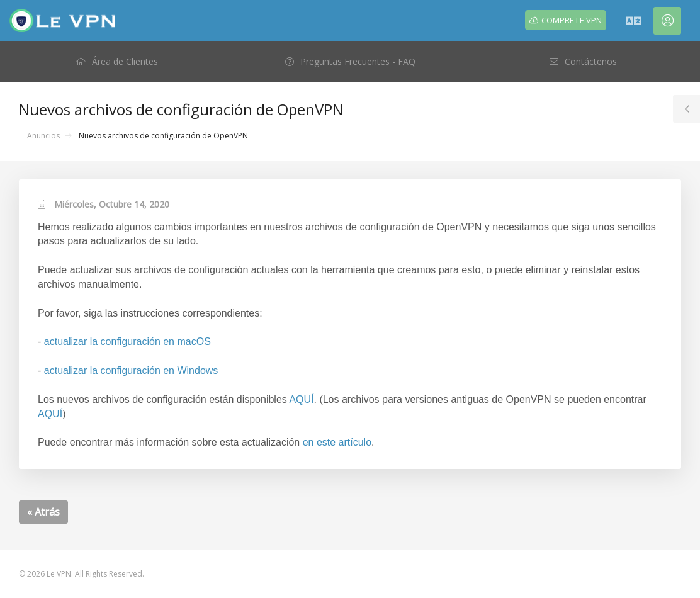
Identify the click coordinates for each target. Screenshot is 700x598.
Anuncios (43, 136)
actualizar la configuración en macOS (127, 341)
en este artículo (337, 442)
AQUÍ (301, 399)
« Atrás (43, 512)
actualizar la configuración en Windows (131, 370)
